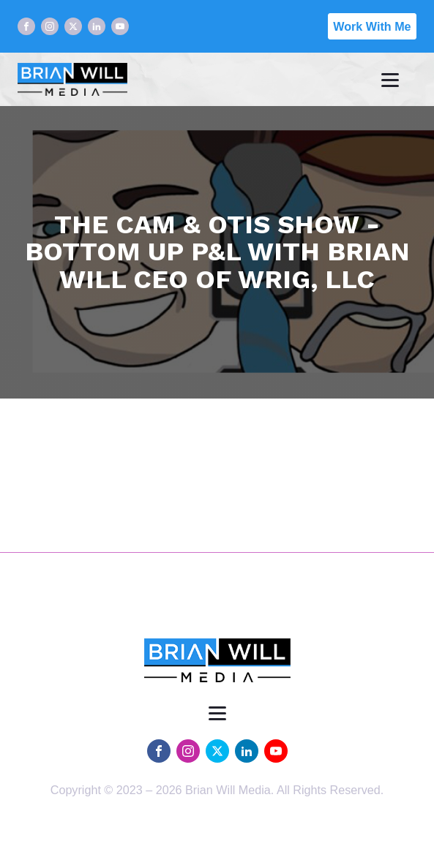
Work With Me (372, 26)
